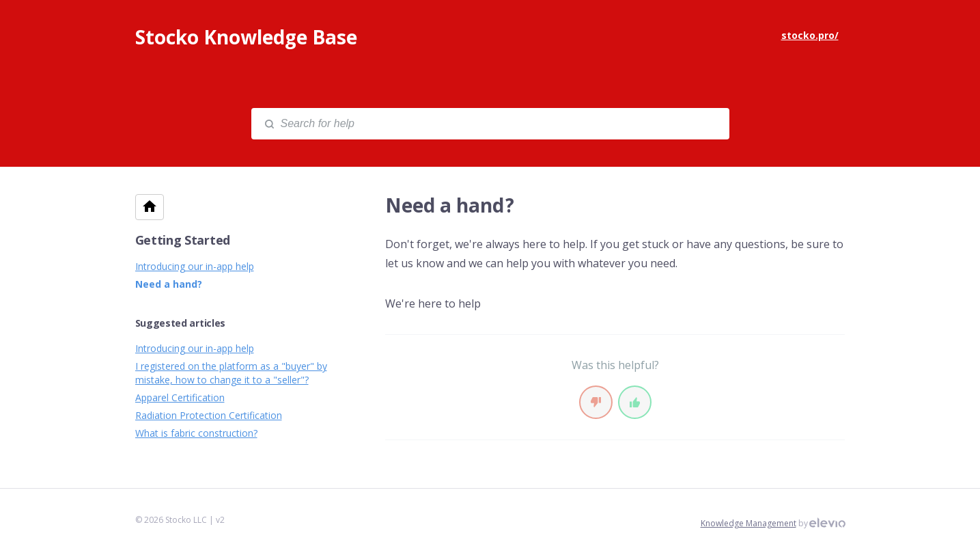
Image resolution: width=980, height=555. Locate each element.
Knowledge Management (748, 523)
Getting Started (183, 240)
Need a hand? (169, 284)
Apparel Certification (180, 397)
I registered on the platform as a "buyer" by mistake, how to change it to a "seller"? (231, 373)
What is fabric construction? (196, 433)
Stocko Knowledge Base (246, 37)
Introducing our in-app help (195, 266)
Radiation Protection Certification (209, 415)
